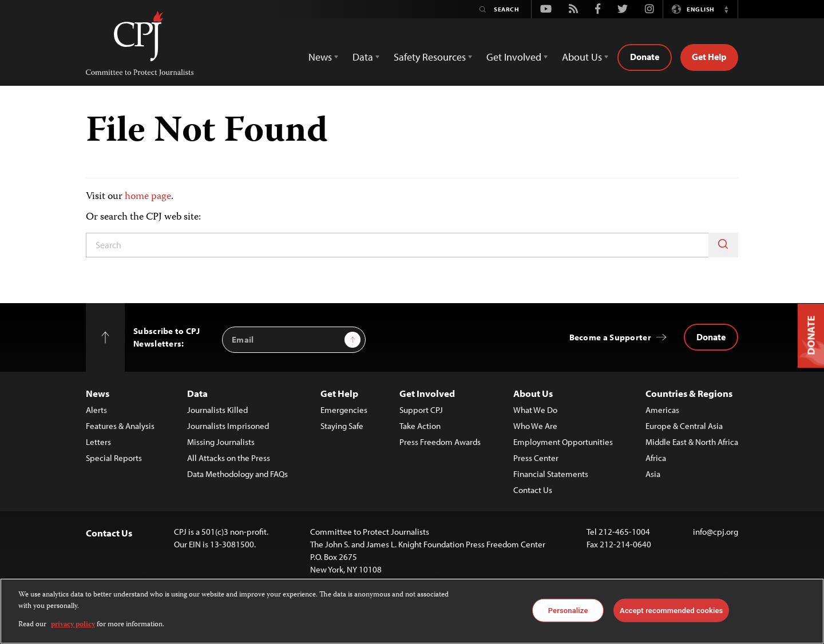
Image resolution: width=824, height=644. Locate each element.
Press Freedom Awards (440, 442)
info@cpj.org (716, 532)
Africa (656, 458)
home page (148, 197)
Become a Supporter (610, 337)
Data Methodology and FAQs (237, 474)
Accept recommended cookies (671, 610)
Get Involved (427, 393)
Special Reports (114, 458)
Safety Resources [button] (430, 57)
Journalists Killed (217, 410)
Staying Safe (342, 426)
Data (197, 393)
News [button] (320, 57)
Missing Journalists (221, 442)
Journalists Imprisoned (228, 426)
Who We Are (535, 426)
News (98, 393)
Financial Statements (551, 474)
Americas (662, 410)
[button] (726, 9)
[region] (412, 611)
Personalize (568, 610)
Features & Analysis (120, 426)
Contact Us (533, 490)
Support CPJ (421, 410)
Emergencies (344, 410)
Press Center (536, 458)
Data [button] (363, 57)
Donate (645, 57)
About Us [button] (582, 57)
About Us (533, 393)
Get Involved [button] (514, 57)
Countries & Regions (689, 393)
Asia (653, 474)
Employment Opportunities (563, 442)
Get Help (709, 57)
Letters (98, 442)
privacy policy (73, 625)
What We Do (535, 410)
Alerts (96, 410)
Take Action (420, 426)
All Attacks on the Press (229, 458)
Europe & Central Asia (684, 426)
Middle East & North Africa (692, 442)
